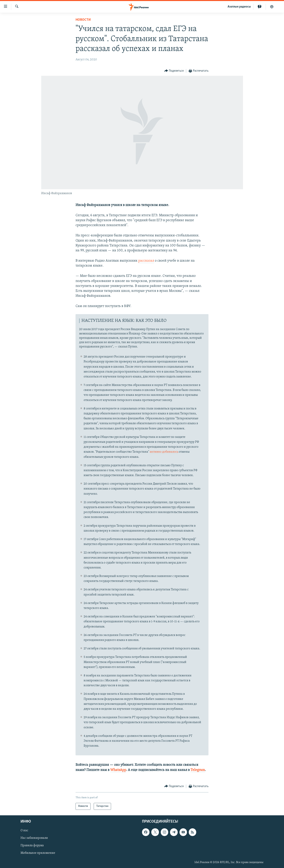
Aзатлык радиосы (239, 7)
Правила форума (32, 846)
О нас (24, 831)
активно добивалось (164, 452)
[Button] (174, 71)
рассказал (146, 261)
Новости (83, 20)
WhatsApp (118, 770)
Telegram (198, 770)
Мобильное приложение (38, 853)
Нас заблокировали (34, 838)
